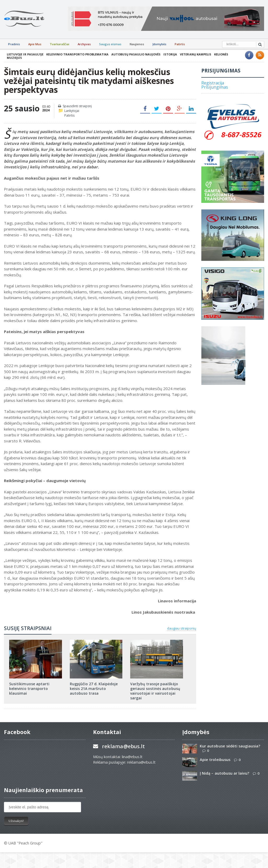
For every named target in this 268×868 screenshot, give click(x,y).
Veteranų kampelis (195, 54)
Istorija (170, 54)
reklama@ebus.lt (123, 746)
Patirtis (180, 44)
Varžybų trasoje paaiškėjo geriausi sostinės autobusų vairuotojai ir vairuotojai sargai (155, 691)
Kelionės (221, 54)
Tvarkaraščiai (59, 44)
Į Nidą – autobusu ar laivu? (224, 773)
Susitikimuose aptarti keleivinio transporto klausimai (29, 689)
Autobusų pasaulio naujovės (136, 54)
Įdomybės (159, 44)
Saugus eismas (110, 44)
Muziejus (14, 58)
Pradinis (14, 44)
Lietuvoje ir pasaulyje (25, 54)
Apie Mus (35, 44)
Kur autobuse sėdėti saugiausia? (230, 746)
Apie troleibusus (215, 760)
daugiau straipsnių (182, 628)
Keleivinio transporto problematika (77, 54)
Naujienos (137, 44)
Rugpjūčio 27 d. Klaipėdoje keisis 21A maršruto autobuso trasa (94, 689)
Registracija (213, 83)
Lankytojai (72, 111)
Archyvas (84, 44)
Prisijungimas (215, 87)
